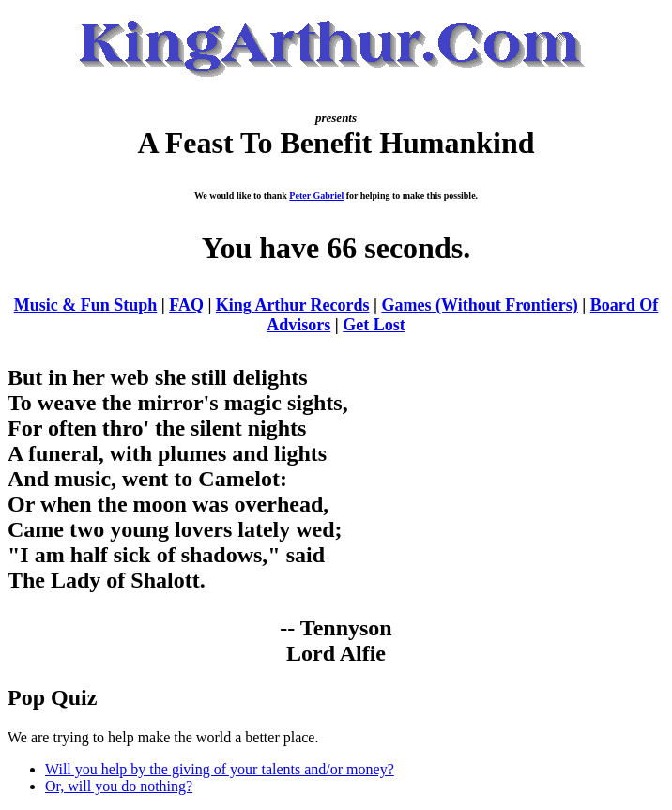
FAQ (186, 305)
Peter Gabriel (316, 196)
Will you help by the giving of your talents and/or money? (220, 769)
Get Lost (374, 325)
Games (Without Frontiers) (480, 305)
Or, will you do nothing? (119, 786)
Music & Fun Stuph (86, 305)
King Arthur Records (293, 305)
